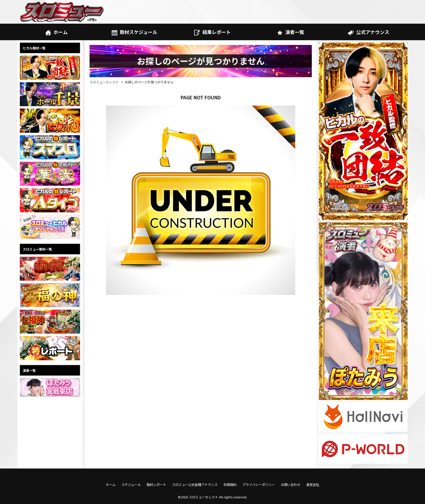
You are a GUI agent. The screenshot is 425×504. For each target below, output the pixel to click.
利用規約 (230, 484)
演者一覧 (290, 32)
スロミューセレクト (104, 82)
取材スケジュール (134, 32)
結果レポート (212, 32)
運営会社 (313, 484)
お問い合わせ (291, 484)
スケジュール (131, 484)
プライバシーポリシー (259, 484)
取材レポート (156, 484)
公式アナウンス (368, 32)
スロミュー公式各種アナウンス (195, 484)
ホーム (56, 32)
